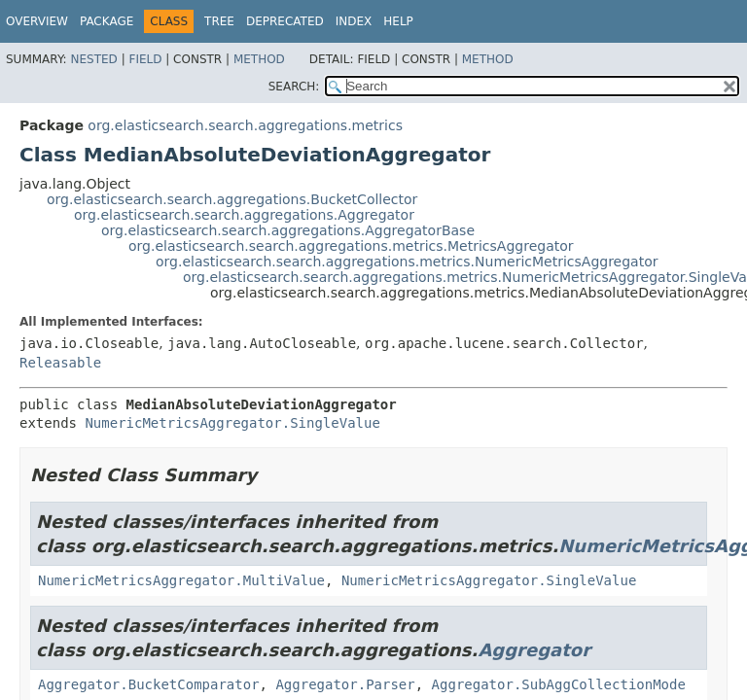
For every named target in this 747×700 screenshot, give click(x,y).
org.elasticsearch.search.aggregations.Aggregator (244, 215)
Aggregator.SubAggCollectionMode (559, 684)
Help (398, 21)
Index (354, 21)
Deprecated (285, 21)
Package (107, 21)
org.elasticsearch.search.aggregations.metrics (245, 125)
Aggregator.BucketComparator (149, 684)
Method (259, 59)
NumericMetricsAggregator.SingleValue (232, 423)
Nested (93, 59)
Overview (37, 21)
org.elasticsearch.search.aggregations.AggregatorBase (288, 230)
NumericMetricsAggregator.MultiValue (181, 580)
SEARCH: (294, 87)
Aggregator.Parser (345, 684)
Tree (219, 21)
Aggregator (534, 650)
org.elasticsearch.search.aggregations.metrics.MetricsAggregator (351, 246)
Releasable (60, 363)
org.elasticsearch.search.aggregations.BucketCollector (232, 199)
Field (145, 59)
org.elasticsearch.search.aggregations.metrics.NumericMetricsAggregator (407, 262)
